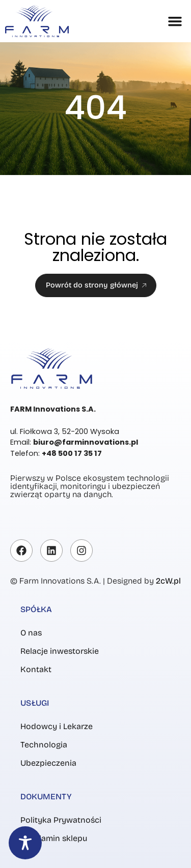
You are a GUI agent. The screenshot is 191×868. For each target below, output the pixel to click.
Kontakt (36, 669)
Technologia (44, 745)
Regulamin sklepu (54, 838)
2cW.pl (168, 581)
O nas (31, 633)
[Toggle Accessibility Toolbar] (25, 843)
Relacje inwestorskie (60, 651)
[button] (175, 21)
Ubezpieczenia (48, 763)
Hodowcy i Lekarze (57, 726)
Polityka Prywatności (61, 820)
